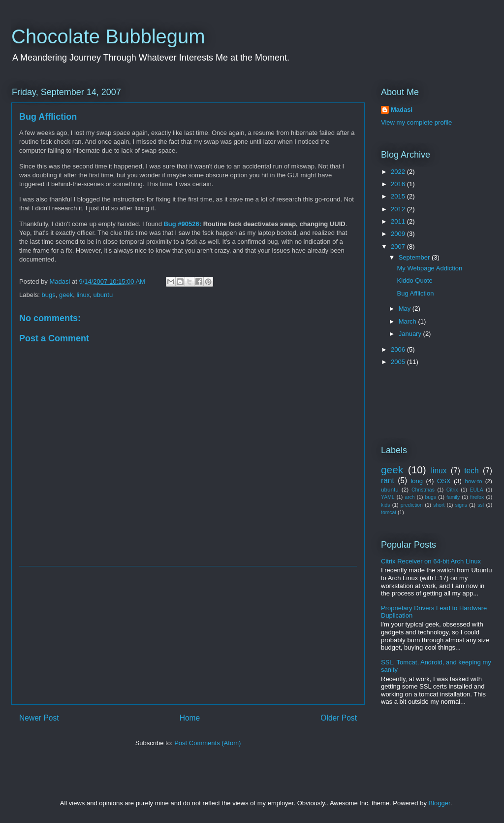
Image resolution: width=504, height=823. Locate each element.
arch (409, 497)
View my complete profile (416, 122)
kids (385, 505)
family (453, 497)
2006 (399, 349)
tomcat (389, 512)
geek (66, 295)
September (415, 257)
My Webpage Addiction (429, 268)
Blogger (440, 803)
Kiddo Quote (414, 280)
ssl (481, 505)
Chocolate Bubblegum (108, 36)
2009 (399, 234)
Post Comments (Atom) (207, 743)
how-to (473, 481)
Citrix (452, 490)
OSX (444, 481)
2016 (399, 184)
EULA (477, 490)
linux (83, 295)
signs (461, 505)
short (439, 505)
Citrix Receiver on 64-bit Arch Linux (431, 561)
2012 (399, 209)
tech (471, 471)
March (409, 321)
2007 (399, 247)
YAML (388, 497)
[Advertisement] (188, 635)
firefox (477, 497)
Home (190, 718)
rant (388, 480)
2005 (399, 362)
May (406, 309)
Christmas (423, 490)
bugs (49, 295)
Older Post (339, 718)
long (417, 481)
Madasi (402, 110)
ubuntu (103, 295)
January (411, 334)
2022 (399, 172)
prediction (412, 505)
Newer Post (39, 718)
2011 (399, 221)
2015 (399, 196)
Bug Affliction (48, 117)
